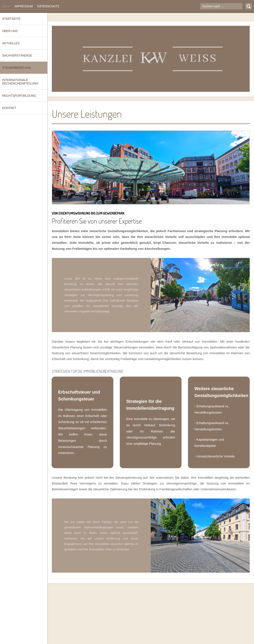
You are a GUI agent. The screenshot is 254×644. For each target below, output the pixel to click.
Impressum (24, 6)
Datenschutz (48, 6)
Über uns (10, 31)
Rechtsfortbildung (19, 96)
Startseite (11, 19)
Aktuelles (11, 43)
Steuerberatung (17, 68)
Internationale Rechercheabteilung (20, 82)
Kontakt (9, 108)
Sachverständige (17, 55)
